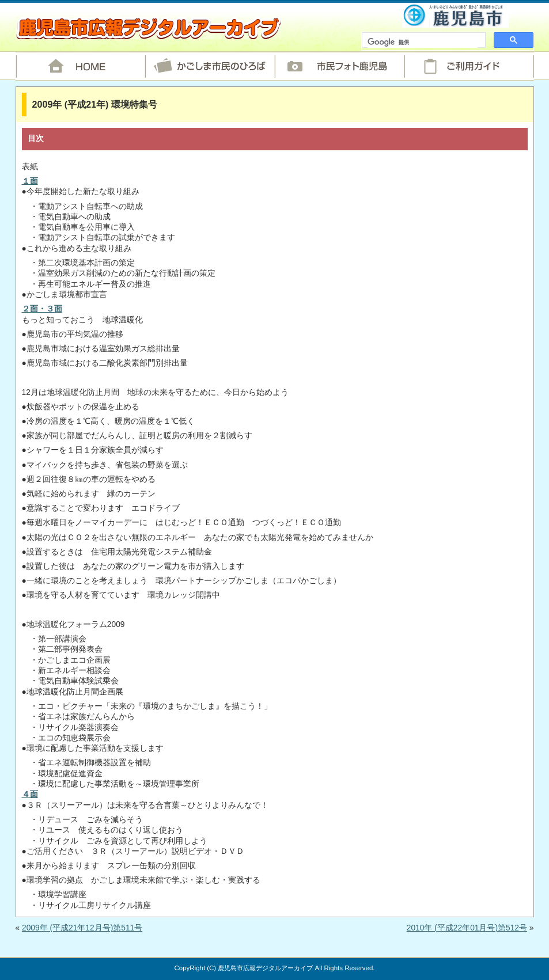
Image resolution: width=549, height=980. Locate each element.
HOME (80, 66)
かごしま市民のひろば (210, 66)
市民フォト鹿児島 (340, 66)
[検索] (423, 43)
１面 (30, 181)
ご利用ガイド (469, 66)
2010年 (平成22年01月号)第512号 (467, 928)
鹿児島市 (455, 15)
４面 (30, 794)
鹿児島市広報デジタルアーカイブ (148, 28)
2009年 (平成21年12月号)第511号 (82, 928)
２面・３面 (42, 309)
